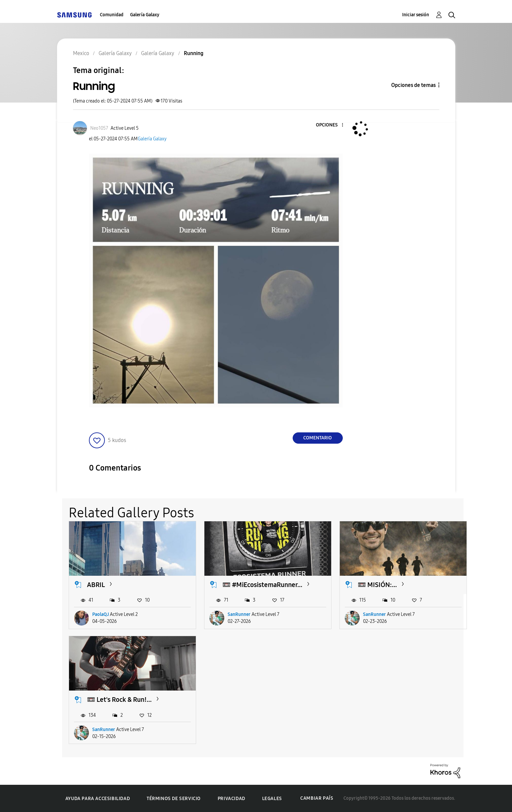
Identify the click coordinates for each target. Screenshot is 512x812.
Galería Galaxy (145, 15)
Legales (272, 799)
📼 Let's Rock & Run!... (119, 700)
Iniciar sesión (416, 15)
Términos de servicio (174, 799)
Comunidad (112, 15)
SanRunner (239, 614)
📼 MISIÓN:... (377, 585)
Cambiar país (317, 798)
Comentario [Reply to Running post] (318, 438)
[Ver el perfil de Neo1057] (99, 128)
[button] (331, 125)
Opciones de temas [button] (413, 85)
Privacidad (231, 799)
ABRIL (96, 585)
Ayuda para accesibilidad (98, 799)
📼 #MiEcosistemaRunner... (262, 585)
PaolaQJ (101, 614)
